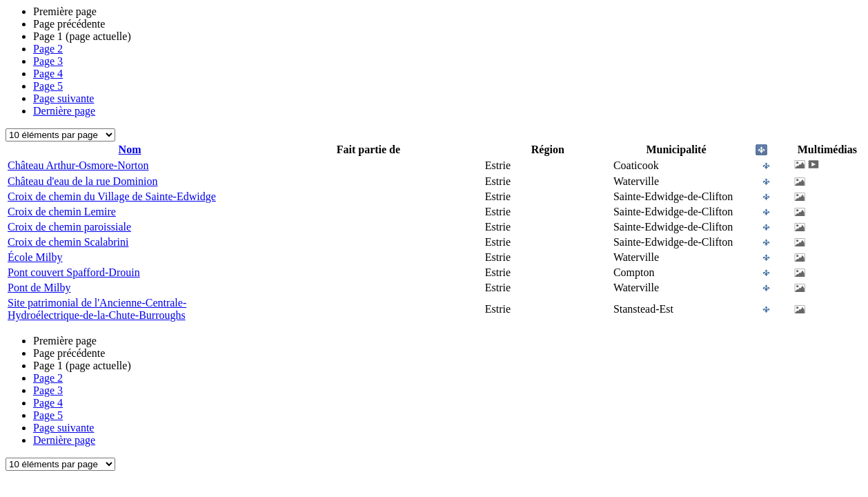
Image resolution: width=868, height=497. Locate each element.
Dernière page (64, 111)
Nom (130, 149)
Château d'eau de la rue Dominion (82, 181)
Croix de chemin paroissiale (69, 227)
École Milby (35, 257)
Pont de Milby (39, 288)
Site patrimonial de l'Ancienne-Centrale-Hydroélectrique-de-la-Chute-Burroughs (97, 309)
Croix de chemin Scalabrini (68, 242)
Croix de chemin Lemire (62, 212)
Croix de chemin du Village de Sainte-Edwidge (112, 196)
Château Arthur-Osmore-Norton (78, 165)
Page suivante (63, 98)
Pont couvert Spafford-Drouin (74, 272)
